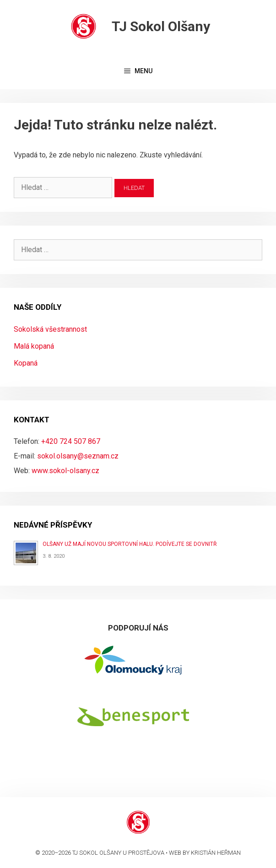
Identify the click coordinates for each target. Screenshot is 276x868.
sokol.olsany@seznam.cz (78, 456)
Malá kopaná (34, 346)
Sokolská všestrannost (50, 329)
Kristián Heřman (216, 853)
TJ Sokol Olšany (161, 26)
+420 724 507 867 (71, 441)
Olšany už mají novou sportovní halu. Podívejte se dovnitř (130, 544)
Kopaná (26, 363)
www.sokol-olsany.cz (65, 471)
